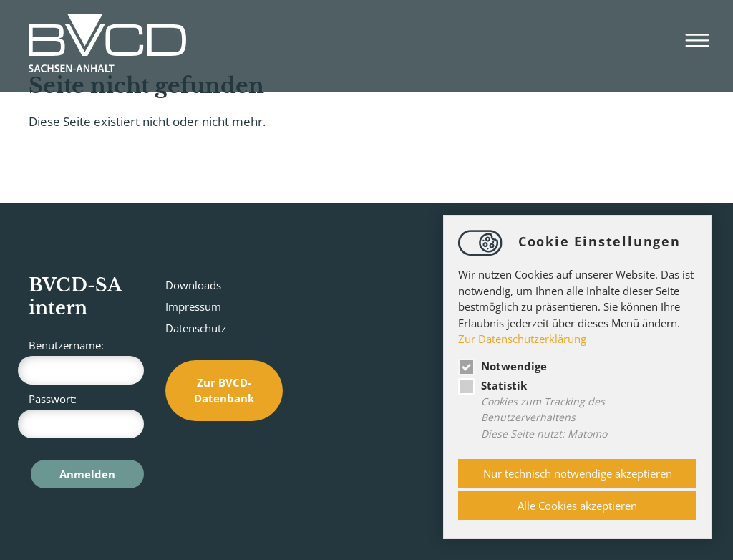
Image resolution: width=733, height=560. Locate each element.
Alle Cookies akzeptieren (577, 506)
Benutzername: (86, 361)
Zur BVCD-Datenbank (224, 391)
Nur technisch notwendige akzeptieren (578, 473)
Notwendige (503, 366)
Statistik (492, 385)
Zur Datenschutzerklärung (522, 339)
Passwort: (86, 415)
